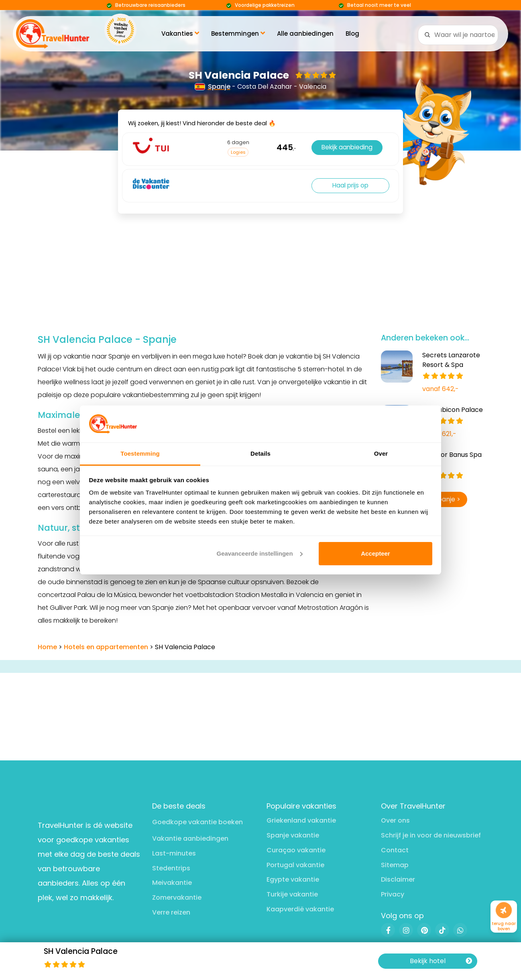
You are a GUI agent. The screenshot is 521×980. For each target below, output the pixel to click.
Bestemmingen (238, 34)
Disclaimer (398, 879)
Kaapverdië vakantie (300, 909)
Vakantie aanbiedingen (190, 838)
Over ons (395, 820)
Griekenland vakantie (301, 820)
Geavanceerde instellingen (260, 553)
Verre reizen (171, 912)
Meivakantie (172, 883)
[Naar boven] (504, 910)
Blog (352, 34)
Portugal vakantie (295, 865)
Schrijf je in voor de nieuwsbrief (431, 835)
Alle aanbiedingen (305, 34)
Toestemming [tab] (140, 453)
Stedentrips (171, 868)
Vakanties (180, 34)
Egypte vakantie (293, 879)
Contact (395, 850)
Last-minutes (174, 853)
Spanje (213, 87)
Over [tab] (381, 453)
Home (47, 647)
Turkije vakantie (292, 894)
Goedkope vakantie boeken (197, 822)
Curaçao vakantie (296, 850)
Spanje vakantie (293, 835)
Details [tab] (260, 453)
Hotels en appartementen (106, 647)
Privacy (393, 894)
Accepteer (375, 553)
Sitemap (395, 865)
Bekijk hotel (441, 961)
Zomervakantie (177, 897)
